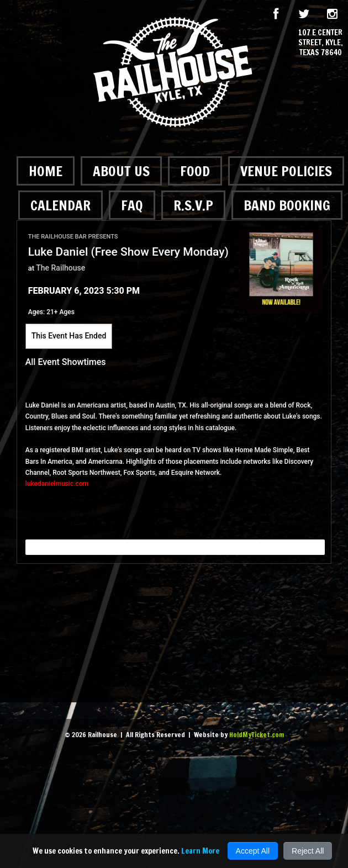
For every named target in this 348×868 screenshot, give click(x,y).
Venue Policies (286, 171)
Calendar (60, 205)
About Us (121, 171)
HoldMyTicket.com (257, 735)
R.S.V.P (193, 205)
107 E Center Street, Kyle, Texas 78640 (321, 43)
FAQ (132, 205)
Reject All (308, 851)
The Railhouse (60, 268)
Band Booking (287, 205)
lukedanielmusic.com (57, 484)
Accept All (253, 851)
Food (195, 171)
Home (46, 171)
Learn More (200, 851)
